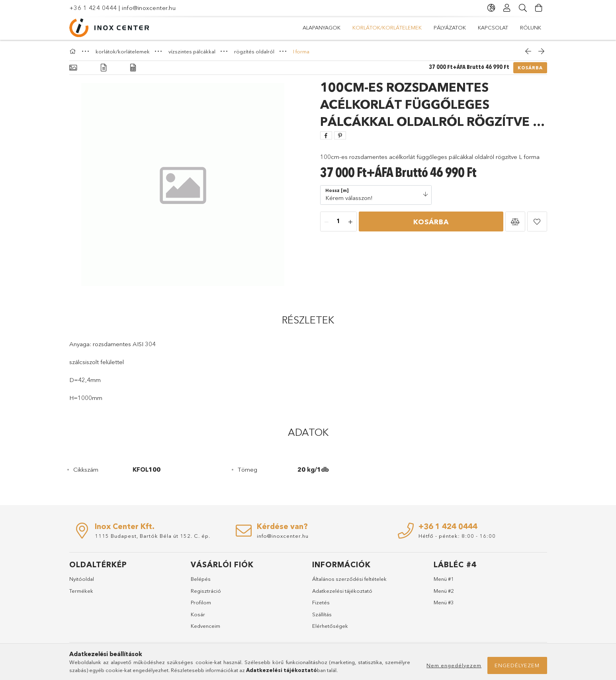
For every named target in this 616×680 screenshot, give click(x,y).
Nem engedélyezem (454, 665)
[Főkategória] (74, 51)
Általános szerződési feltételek (349, 579)
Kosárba (530, 68)
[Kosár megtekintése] (539, 8)
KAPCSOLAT (493, 27)
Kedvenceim (205, 626)
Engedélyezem (517, 665)
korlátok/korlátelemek (387, 27)
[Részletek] (104, 68)
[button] (515, 221)
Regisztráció (206, 591)
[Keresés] (523, 8)
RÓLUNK (531, 27)
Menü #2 (444, 591)
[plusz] (350, 222)
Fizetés (321, 602)
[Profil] (507, 8)
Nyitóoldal (82, 579)
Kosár (198, 614)
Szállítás (322, 614)
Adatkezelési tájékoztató (342, 591)
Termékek (81, 591)
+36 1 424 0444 (93, 8)
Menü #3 (444, 602)
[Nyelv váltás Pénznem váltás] (491, 8)
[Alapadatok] (73, 68)
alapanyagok (322, 27)
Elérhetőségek (330, 626)
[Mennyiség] (338, 222)
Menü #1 (444, 579)
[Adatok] (133, 68)
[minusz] (327, 222)
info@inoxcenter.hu (149, 8)
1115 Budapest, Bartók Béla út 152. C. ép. (153, 536)
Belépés (201, 579)
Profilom (201, 602)
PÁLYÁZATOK (450, 27)
